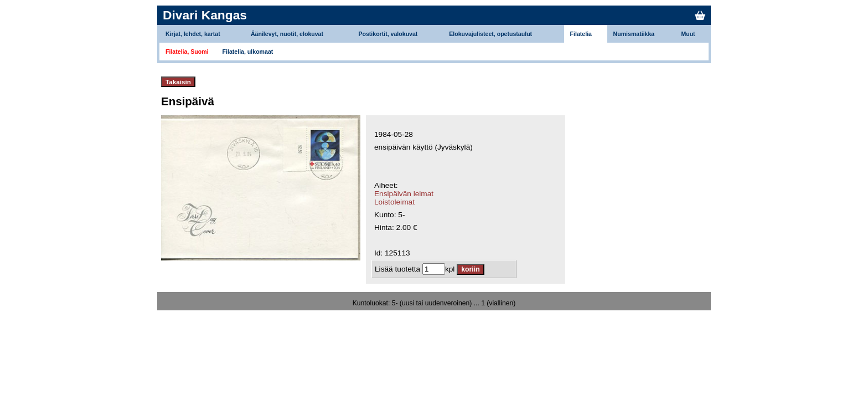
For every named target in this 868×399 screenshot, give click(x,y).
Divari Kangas (205, 15)
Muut (688, 34)
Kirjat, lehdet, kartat (193, 34)
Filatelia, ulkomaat (248, 52)
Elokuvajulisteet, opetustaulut (490, 34)
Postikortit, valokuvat (388, 34)
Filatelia (581, 34)
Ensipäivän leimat (404, 194)
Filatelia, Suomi (187, 52)
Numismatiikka (634, 34)
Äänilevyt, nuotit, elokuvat (287, 34)
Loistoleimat (394, 202)
